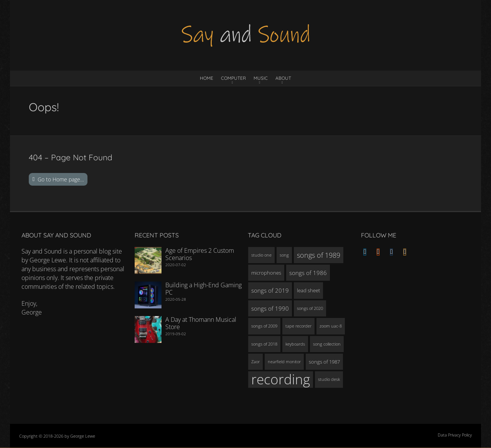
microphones (266, 273)
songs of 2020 (310, 308)
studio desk (329, 379)
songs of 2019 (270, 290)
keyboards (295, 344)
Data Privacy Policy (455, 435)
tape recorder (298, 326)
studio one (261, 255)
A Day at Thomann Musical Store (201, 323)
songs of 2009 (264, 326)
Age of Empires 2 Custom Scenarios (200, 254)
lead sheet (308, 290)
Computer (233, 78)
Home (207, 78)
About (283, 78)
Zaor (255, 362)
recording (281, 379)
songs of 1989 (319, 255)
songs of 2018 (264, 344)
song (284, 255)
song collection (327, 344)
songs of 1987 (324, 362)
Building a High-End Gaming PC (203, 289)
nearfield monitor (284, 362)
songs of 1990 (270, 308)
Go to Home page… (61, 179)
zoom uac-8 (331, 326)
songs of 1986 (308, 273)
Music (261, 78)
